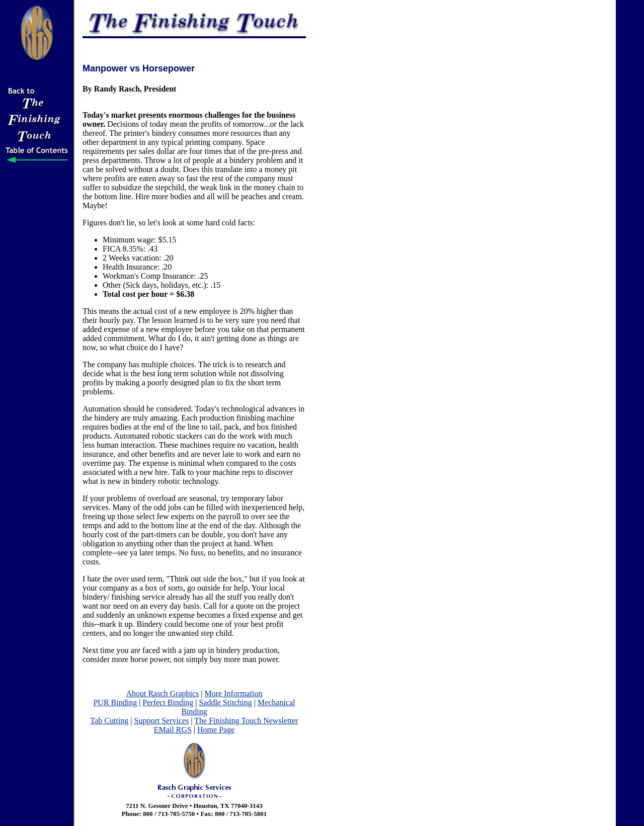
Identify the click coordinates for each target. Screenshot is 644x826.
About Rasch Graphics (162, 693)
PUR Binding (115, 703)
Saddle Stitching (225, 703)
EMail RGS (173, 730)
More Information (233, 693)
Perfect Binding (168, 703)
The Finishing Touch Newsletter (246, 721)
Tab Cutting (110, 721)
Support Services (162, 721)
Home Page (216, 730)
